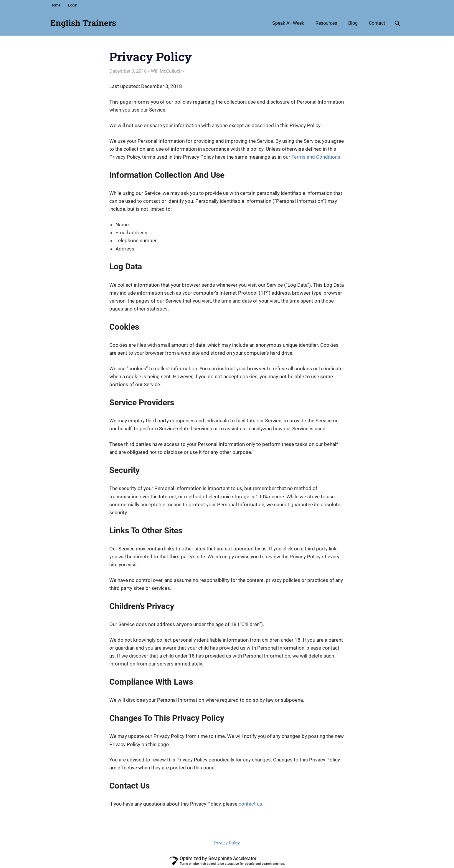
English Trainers (83, 23)
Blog (353, 23)
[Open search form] (397, 23)
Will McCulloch (166, 71)
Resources (326, 23)
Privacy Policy (227, 843)
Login (73, 5)
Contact (377, 23)
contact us (250, 804)
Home (55, 5)
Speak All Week (288, 23)
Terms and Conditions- (317, 157)
